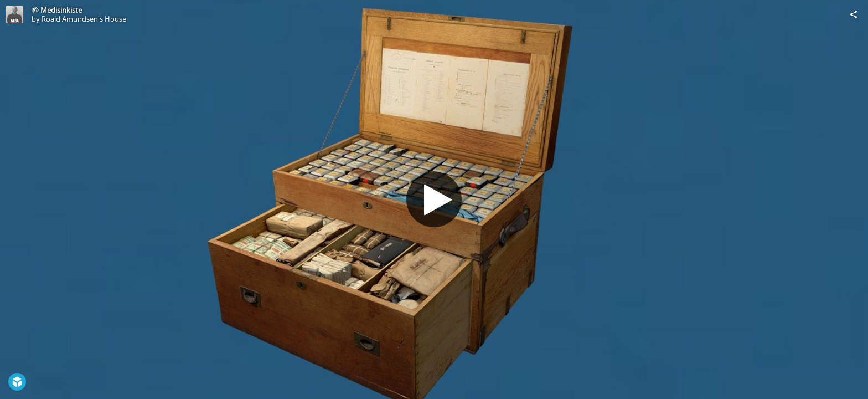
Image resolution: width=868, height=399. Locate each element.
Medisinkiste (61, 10)
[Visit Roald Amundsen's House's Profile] (14, 14)
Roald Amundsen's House (84, 19)
